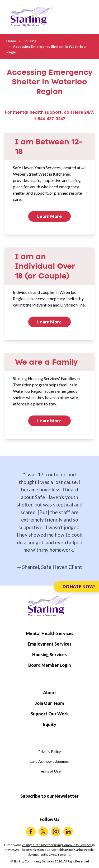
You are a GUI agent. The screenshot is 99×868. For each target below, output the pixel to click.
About (50, 693)
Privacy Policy (49, 751)
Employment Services (50, 644)
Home (11, 41)
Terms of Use (50, 771)
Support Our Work (50, 714)
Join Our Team (49, 703)
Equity (50, 724)
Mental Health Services (50, 633)
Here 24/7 (83, 112)
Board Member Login (49, 665)
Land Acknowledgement (50, 761)
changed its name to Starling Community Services (57, 845)
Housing (30, 41)
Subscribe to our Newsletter (49, 796)
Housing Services (49, 654)
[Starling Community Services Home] (32, 16)
